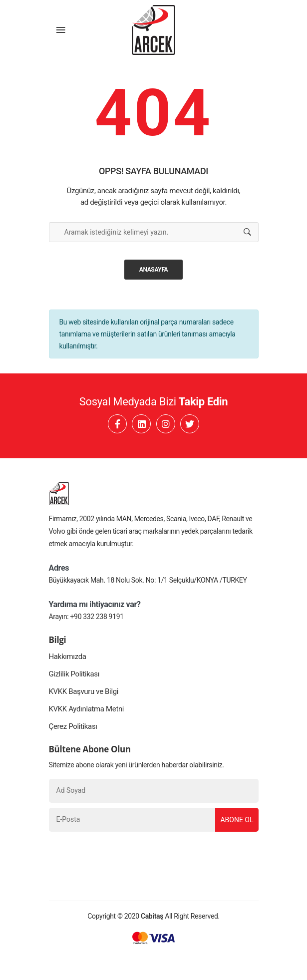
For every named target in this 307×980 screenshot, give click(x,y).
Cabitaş (152, 916)
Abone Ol (237, 820)
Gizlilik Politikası (74, 674)
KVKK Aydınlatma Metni (87, 709)
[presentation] (125, 856)
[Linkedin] (141, 424)
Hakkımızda (68, 656)
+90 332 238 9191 (97, 617)
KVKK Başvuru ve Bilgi (84, 691)
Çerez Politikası (73, 726)
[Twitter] (190, 424)
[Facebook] (117, 424)
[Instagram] (166, 424)
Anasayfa (154, 270)
